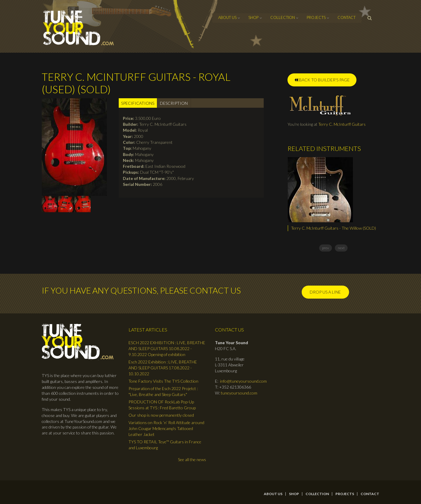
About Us (227, 17)
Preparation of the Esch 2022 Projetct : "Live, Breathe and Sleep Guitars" (163, 391)
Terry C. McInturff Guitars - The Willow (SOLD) (334, 228)
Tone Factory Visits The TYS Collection (163, 381)
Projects (316, 17)
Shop (253, 17)
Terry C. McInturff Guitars (342, 124)
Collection (283, 17)
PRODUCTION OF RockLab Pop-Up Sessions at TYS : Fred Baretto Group (162, 405)
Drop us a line (325, 292)
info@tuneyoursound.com (243, 381)
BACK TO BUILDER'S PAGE (322, 80)
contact (347, 17)
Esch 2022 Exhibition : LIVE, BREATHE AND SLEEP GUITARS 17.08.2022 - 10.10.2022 (163, 368)
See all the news (192, 459)
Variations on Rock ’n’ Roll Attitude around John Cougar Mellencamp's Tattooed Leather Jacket (166, 428)
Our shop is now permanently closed (161, 415)
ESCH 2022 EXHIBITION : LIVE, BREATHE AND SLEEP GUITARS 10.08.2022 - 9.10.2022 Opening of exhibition (167, 348)
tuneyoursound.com (239, 393)
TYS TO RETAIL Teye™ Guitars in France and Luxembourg (165, 445)
